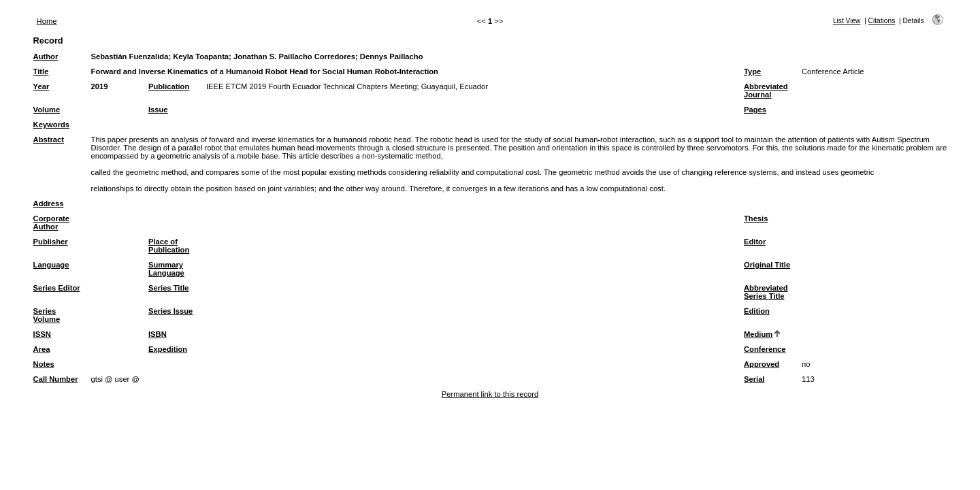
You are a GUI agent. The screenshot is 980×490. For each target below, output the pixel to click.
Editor (755, 242)
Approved (762, 364)
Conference (765, 349)
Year (42, 86)
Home (47, 21)
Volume (47, 110)
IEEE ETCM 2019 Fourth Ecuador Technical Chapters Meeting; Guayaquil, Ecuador (347, 86)
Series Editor (57, 288)
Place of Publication (169, 246)
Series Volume (47, 315)
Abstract (49, 140)
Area (42, 349)
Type (752, 71)
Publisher (51, 242)
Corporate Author (51, 223)
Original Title (767, 265)
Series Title (169, 288)
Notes (44, 364)
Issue (158, 110)
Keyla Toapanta (201, 56)
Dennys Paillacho (392, 56)
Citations (882, 21)
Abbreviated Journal (766, 91)
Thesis (756, 218)
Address (49, 203)
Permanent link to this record (490, 394)
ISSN (42, 334)
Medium (758, 334)
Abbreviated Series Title (766, 292)
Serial (754, 379)
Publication (169, 86)
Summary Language (166, 269)
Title (41, 71)
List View (847, 21)
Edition (757, 311)
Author (46, 56)
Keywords (51, 125)
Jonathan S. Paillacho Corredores (294, 56)
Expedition (168, 349)
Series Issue (170, 311)
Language (51, 265)
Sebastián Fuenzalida (130, 56)
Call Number (56, 379)
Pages (755, 110)
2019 (100, 86)
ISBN (158, 334)
